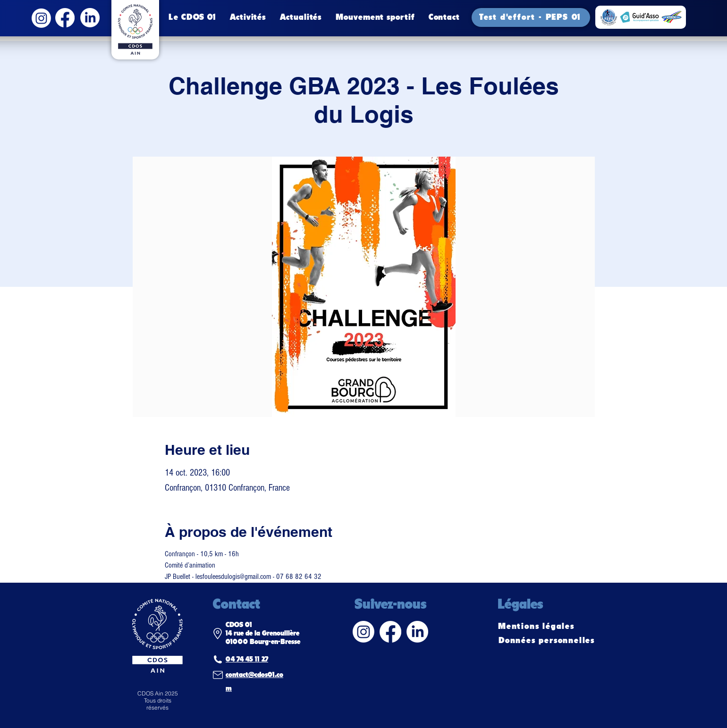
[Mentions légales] (537, 627)
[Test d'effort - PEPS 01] (531, 17)
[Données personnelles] (548, 641)
